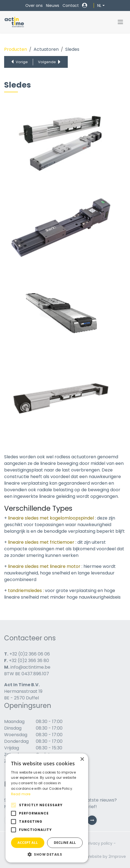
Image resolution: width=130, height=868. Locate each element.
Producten (16, 49)
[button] (47, 854)
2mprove (117, 856)
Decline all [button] (65, 843)
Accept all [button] (28, 843)
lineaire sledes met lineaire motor (45, 566)
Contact (71, 5)
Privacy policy (99, 843)
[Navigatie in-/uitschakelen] (120, 22)
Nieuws (53, 5)
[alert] (47, 808)
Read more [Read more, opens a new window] (21, 794)
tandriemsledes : (26, 591)
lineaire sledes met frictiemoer (41, 542)
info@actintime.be (30, 667)
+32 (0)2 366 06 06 (30, 654)
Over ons (34, 5)
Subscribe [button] (94, 821)
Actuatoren (46, 49)
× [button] (82, 759)
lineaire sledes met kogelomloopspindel (52, 518)
